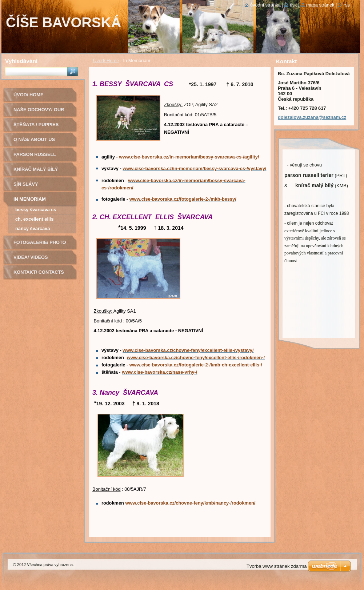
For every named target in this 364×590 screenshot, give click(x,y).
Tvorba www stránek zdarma (277, 566)
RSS (347, 5)
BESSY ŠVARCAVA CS (36, 210)
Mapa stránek (320, 5)
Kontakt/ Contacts (39, 272)
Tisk (293, 5)
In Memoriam (30, 199)
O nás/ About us (34, 139)
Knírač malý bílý (36, 169)
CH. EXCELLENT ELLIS (34, 219)
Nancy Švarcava (33, 228)
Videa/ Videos (31, 257)
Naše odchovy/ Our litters (39, 112)
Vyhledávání (21, 61)
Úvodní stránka (265, 5)
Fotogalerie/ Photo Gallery (40, 245)
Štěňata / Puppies (36, 125)
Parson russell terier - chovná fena (41, 157)
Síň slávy (26, 184)
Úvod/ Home (106, 61)
